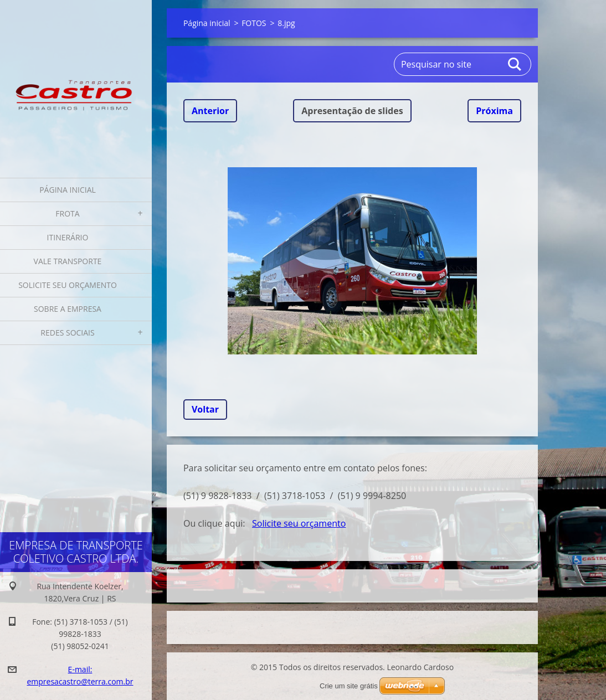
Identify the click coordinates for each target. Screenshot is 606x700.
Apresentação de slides (352, 111)
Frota (67, 213)
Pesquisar (515, 64)
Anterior (210, 111)
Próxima (494, 111)
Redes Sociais (67, 333)
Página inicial (68, 190)
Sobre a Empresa (68, 309)
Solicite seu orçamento (68, 285)
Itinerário (68, 237)
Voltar (205, 409)
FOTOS (254, 23)
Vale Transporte (68, 261)
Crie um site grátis (349, 686)
